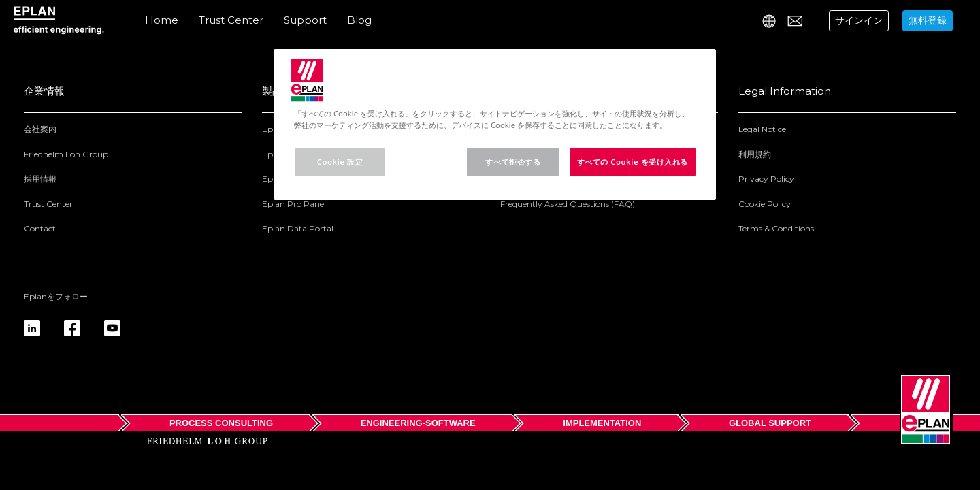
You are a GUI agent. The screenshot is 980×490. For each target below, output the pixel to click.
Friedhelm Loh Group (66, 154)
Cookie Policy (765, 204)
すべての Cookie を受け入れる (633, 162)
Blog (359, 20)
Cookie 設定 (340, 162)
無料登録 (928, 20)
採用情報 (40, 179)
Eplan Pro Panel (294, 204)
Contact (40, 228)
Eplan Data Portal (298, 228)
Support (305, 20)
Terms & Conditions (776, 228)
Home (162, 20)
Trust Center (231, 20)
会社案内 (40, 129)
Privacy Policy (766, 179)
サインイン (859, 20)
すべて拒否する (513, 162)
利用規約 (755, 154)
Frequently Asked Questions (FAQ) (568, 204)
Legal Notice (762, 129)
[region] (495, 125)
